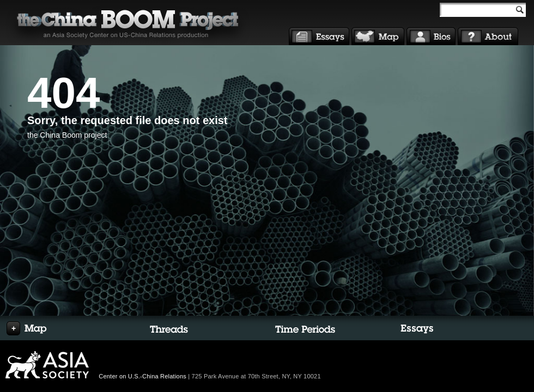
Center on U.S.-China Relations (142, 376)
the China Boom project (67, 135)
